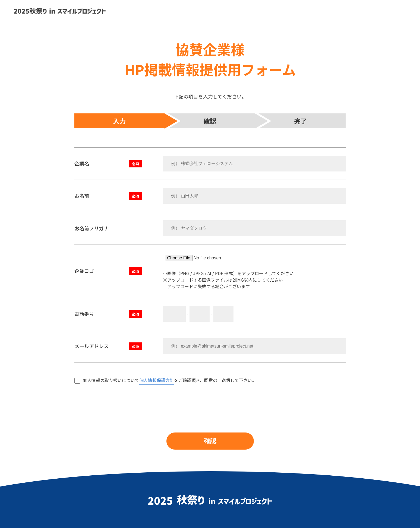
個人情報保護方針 (157, 380)
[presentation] (116, 402)
